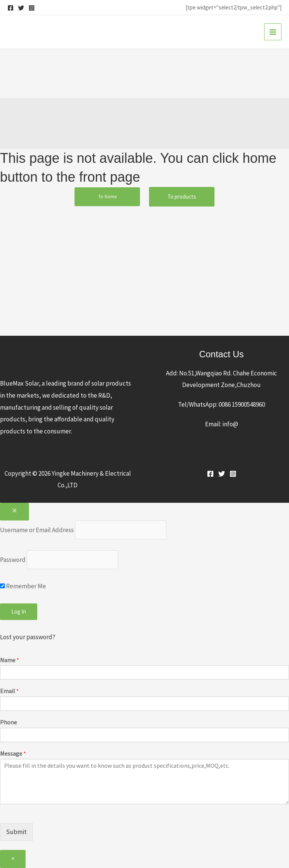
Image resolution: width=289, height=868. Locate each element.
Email (9, 691)
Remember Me (23, 586)
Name (10, 660)
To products (182, 197)
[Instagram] (32, 8)
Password (13, 560)
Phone (8, 722)
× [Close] (13, 859)
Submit (16, 832)
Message (13, 753)
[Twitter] (21, 8)
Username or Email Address (37, 530)
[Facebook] (11, 8)
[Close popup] (14, 512)
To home (107, 197)
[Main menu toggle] (273, 32)
